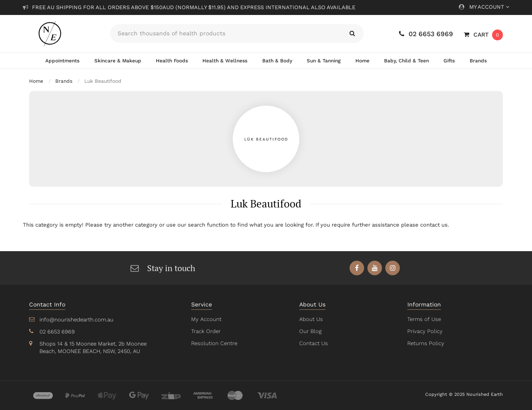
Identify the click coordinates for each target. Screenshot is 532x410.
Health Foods (172, 61)
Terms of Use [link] (424, 319)
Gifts (449, 61)
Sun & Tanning (323, 61)
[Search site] (352, 33)
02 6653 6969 (426, 34)
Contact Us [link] (313, 343)
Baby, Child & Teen (406, 61)
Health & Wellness (225, 61)
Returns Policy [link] (425, 343)
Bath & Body (276, 61)
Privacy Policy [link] (424, 331)
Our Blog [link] (310, 331)
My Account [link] (206, 319)
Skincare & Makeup (118, 61)
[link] (357, 268)
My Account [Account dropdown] (484, 7)
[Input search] (225, 33)
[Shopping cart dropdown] (483, 35)
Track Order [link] (206, 331)
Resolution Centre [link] (214, 343)
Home (362, 61)
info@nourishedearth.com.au (76, 320)
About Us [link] (311, 319)
